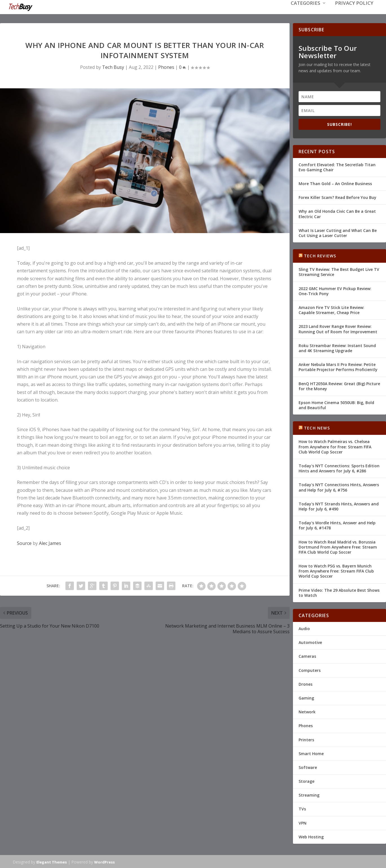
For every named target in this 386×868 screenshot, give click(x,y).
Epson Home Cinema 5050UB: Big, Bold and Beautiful (336, 405)
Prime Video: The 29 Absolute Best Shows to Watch (339, 592)
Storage (306, 781)
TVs (302, 808)
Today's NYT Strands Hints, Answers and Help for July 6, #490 (339, 506)
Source (24, 543)
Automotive (310, 642)
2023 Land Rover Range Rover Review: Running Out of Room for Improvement (338, 328)
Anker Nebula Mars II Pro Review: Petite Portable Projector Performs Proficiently (338, 366)
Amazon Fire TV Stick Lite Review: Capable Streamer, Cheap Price (331, 309)
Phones (166, 67)
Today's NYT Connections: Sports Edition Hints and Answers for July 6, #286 (339, 468)
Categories (306, 12)
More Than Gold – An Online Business (335, 183)
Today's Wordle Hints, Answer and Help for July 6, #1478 (337, 525)
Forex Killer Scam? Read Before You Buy (338, 197)
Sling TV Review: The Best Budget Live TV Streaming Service (339, 271)
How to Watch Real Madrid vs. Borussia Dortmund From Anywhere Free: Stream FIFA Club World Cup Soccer (338, 546)
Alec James (50, 543)
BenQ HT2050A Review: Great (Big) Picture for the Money (339, 385)
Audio (304, 628)
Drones (306, 684)
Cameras (307, 656)
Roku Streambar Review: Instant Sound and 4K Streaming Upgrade (337, 348)
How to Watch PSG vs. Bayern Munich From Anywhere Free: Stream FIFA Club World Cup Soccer (336, 570)
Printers (306, 739)
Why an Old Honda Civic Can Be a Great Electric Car (337, 213)
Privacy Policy (354, 12)
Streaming (309, 794)
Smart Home (311, 753)
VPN (303, 822)
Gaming (306, 697)
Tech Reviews (320, 255)
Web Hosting (311, 836)
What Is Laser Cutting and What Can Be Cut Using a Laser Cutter (338, 232)
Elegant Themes (52, 862)
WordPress (104, 862)
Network (307, 711)
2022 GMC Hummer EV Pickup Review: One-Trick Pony (335, 291)
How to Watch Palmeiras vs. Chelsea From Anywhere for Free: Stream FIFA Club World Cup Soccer (335, 446)
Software (308, 767)
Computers (310, 670)
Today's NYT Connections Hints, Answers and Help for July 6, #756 (339, 487)
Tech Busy (113, 67)
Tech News (317, 427)
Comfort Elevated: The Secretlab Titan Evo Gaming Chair (337, 167)
